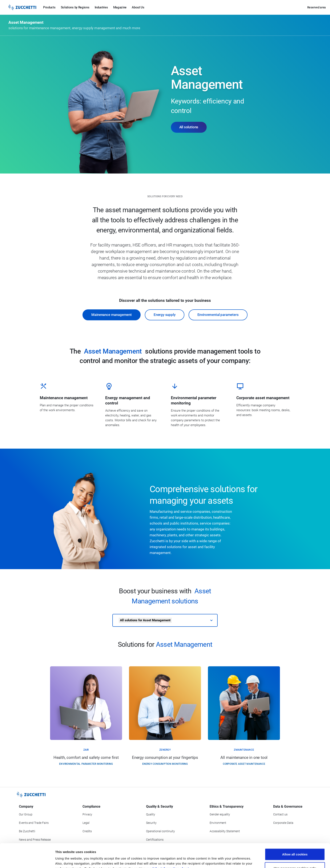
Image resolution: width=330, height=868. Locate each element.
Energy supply (165, 315)
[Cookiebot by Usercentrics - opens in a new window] (27, 860)
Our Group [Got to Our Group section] (26, 814)
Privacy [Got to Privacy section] (87, 814)
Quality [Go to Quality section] (151, 814)
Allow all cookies (295, 832)
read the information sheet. (168, 846)
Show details (221, 860)
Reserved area (317, 7)
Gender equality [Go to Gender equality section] (220, 814)
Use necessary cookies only (295, 846)
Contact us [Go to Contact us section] (280, 814)
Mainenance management (111, 315)
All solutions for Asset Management (145, 620)
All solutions (189, 127)
